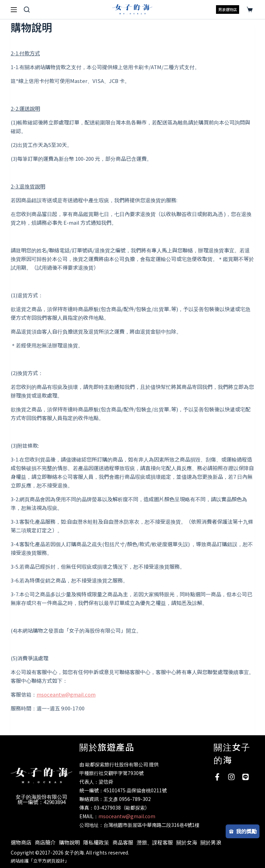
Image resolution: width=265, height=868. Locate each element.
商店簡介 (45, 842)
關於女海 (187, 842)
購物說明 (69, 842)
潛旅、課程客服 (155, 842)
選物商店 (21, 842)
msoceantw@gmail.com (66, 694)
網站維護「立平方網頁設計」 (40, 861)
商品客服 (123, 842)
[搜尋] (27, 10)
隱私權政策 (96, 842)
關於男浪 (211, 842)
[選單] (14, 10)
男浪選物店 (228, 9)
